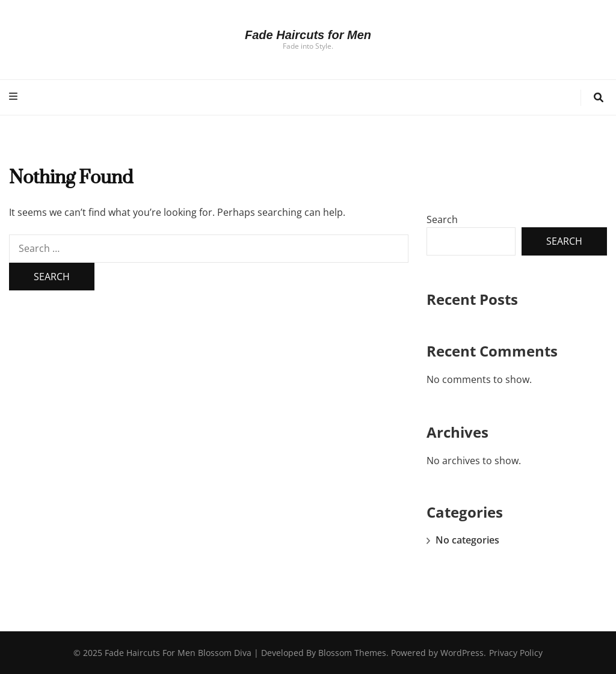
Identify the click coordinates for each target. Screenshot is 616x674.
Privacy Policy (516, 653)
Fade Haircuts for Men (308, 35)
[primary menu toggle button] (15, 97)
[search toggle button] (599, 98)
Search (442, 219)
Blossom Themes (352, 653)
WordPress (462, 653)
